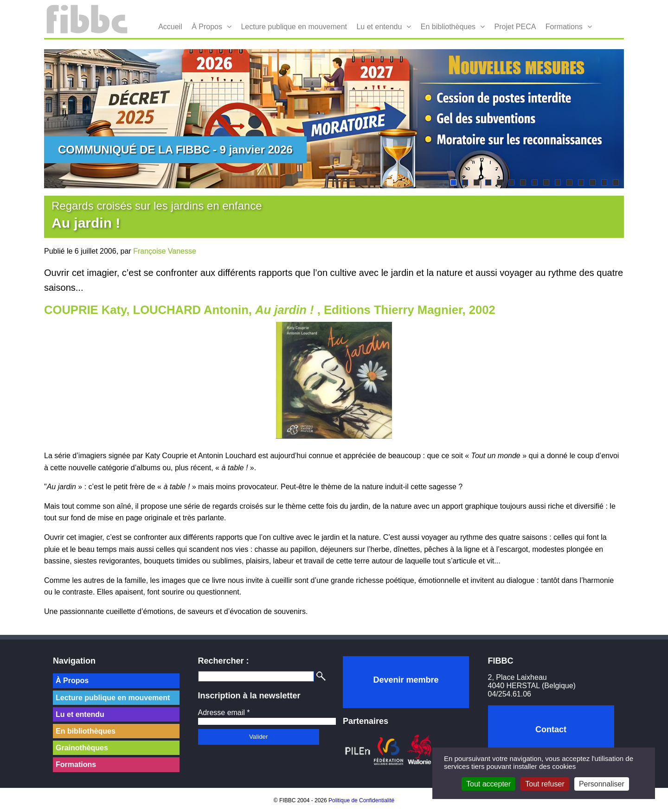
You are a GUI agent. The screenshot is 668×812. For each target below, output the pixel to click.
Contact (551, 729)
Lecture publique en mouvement (294, 27)
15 (616, 182)
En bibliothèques (448, 27)
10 (558, 182)
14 (604, 182)
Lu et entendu (379, 27)
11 (569, 182)
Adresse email (224, 713)
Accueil (170, 27)
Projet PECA (515, 27)
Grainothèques (82, 748)
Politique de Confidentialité (361, 800)
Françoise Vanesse (165, 251)
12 (581, 182)
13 (593, 182)
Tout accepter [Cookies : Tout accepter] (488, 784)
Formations (564, 27)
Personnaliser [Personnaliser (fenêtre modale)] (602, 784)
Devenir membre (406, 680)
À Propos (207, 27)
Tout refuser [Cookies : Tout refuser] (545, 784)
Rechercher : (224, 661)
